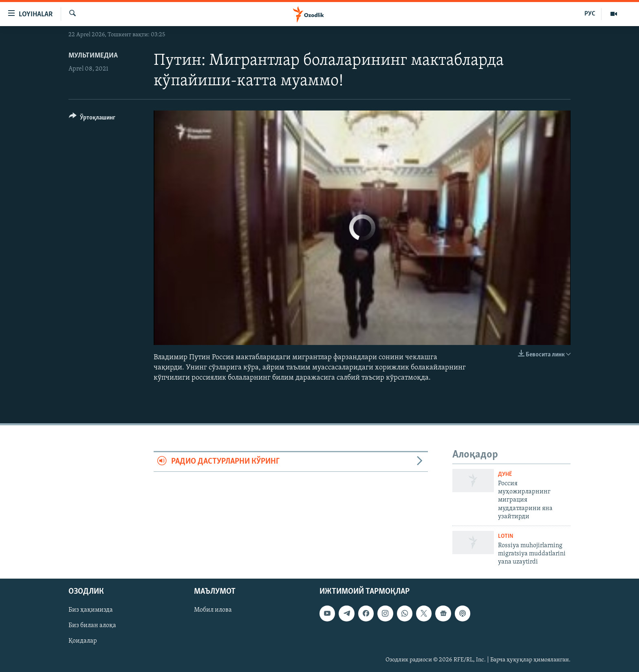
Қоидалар (83, 641)
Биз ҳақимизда (91, 610)
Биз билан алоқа (92, 626)
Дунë (505, 474)
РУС (590, 14)
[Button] (92, 119)
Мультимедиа (93, 56)
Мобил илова (213, 610)
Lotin (506, 536)
